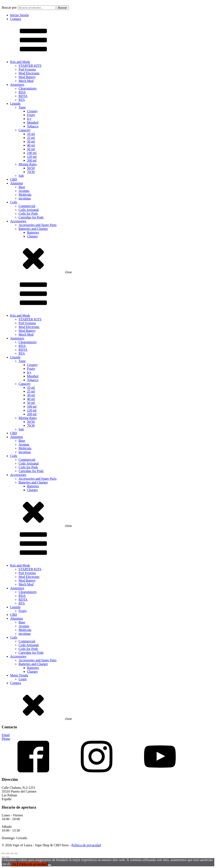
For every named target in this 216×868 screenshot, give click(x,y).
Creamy (32, 111)
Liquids (15, 104)
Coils (14, 202)
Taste (22, 107)
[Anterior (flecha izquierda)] (3, 857)
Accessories (18, 221)
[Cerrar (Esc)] (16, 853)
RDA (22, 92)
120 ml (32, 157)
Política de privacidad (86, 845)
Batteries (33, 232)
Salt (21, 176)
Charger (32, 236)
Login (23, 679)
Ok (14, 864)
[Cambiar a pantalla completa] (8, 853)
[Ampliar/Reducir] (3, 853)
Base (22, 187)
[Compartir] (12, 853)
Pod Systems (27, 69)
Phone (6, 739)
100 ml (32, 153)
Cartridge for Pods (31, 217)
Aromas (24, 191)
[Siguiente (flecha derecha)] (8, 857)
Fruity (31, 115)
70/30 (31, 172)
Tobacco (33, 126)
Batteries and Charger (33, 229)
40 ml (31, 145)
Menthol (33, 123)
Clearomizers (28, 88)
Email (6, 735)
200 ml (32, 160)
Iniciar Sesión (19, 15)
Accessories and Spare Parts (38, 225)
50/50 (31, 168)
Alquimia (16, 183)
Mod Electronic (29, 73)
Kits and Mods (20, 62)
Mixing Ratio (28, 164)
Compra (16, 19)
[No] (49, 865)
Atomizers (17, 85)
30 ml (31, 141)
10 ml (31, 134)
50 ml (31, 149)
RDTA (23, 96)
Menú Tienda (19, 675)
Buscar (62, 8)
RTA (22, 100)
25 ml (31, 138)
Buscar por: (9, 7)
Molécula (25, 195)
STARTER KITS (30, 66)
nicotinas (25, 198)
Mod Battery (27, 77)
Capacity (25, 130)
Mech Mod (26, 81)
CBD (14, 179)
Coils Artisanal (29, 210)
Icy (29, 119)
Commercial (27, 206)
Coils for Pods (28, 214)
